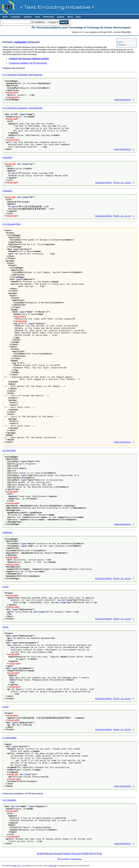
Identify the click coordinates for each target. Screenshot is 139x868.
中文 (99, 853)
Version (14, 866)
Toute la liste (122, 183)
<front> (6, 587)
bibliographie (123, 100)
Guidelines (16, 17)
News (79, 17)
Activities (28, 17)
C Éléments (122, 45)
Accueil (120, 42)
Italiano (67, 853)
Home (5, 17)
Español (59, 853)
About (70, 17)
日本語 (85, 853)
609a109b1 (53, 866)
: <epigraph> (20, 42)
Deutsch (50, 853)
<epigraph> (8, 157)
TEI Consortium (63, 859)
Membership (48, 17)
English (41, 853)
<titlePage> (8, 532)
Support (61, 17)
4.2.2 (19, 866)
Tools (37, 17)
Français (76, 853)
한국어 (93, 853)
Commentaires (76, 859)
